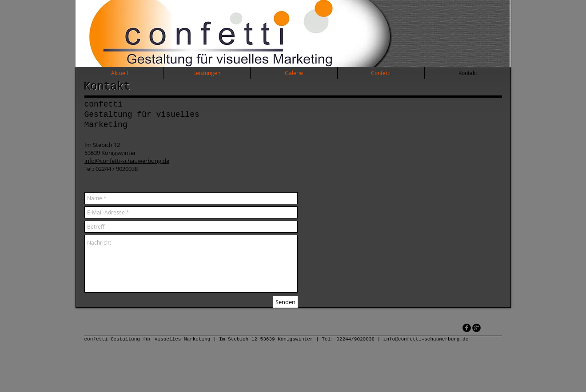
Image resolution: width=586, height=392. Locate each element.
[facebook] (467, 328)
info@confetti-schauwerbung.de (127, 161)
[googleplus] (476, 328)
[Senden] (285, 302)
